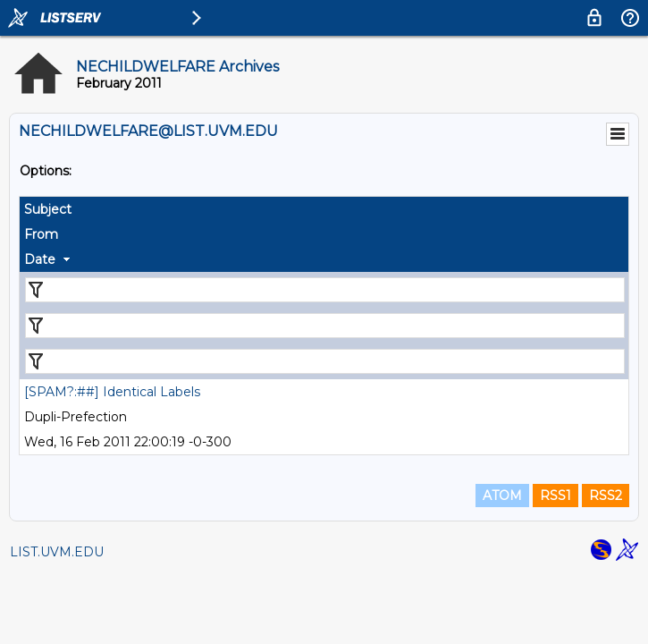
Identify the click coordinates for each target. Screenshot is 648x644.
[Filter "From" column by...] (325, 326)
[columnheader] (324, 209)
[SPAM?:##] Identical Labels (112, 392)
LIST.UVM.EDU (57, 552)
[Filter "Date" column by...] (325, 361)
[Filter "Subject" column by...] (325, 290)
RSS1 (555, 496)
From (41, 234)
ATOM (502, 496)
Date (40, 259)
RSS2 (606, 496)
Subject (48, 209)
